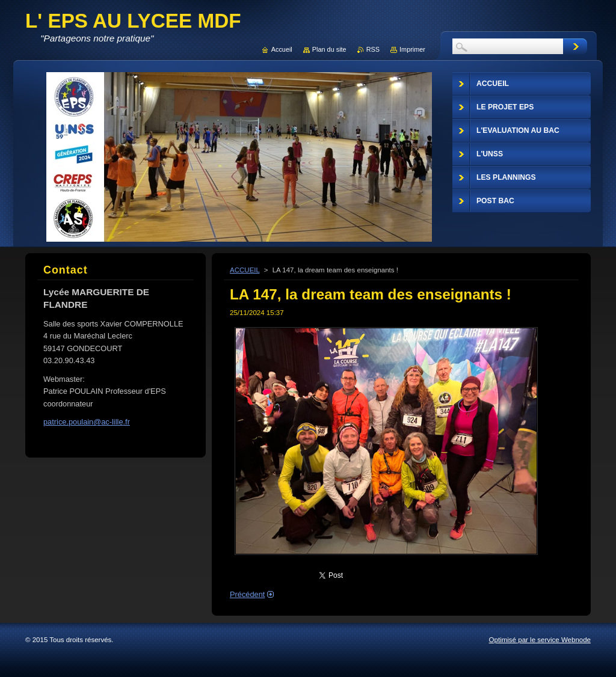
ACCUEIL (245, 270)
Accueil (282, 49)
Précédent (247, 594)
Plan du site (329, 49)
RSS (373, 49)
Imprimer (412, 49)
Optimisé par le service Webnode (540, 640)
